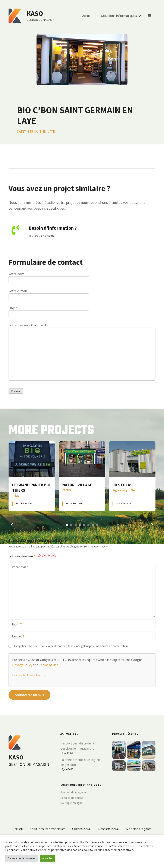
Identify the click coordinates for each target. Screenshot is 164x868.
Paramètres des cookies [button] (21, 858)
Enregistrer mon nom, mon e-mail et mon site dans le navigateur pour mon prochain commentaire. (72, 646)
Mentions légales (139, 829)
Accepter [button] (47, 858)
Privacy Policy (22, 665)
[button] (12, 525)
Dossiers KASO (109, 829)
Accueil (87, 16)
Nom (15, 625)
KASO (35, 13)
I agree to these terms (29, 675)
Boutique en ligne (72, 803)
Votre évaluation (22, 556)
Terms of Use (48, 665)
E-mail (17, 637)
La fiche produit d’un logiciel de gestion (81, 762)
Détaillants (124, 504)
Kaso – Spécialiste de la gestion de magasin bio (77, 746)
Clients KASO (82, 829)
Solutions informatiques (119, 16)
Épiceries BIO (24, 504)
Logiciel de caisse (72, 798)
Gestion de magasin (73, 792)
